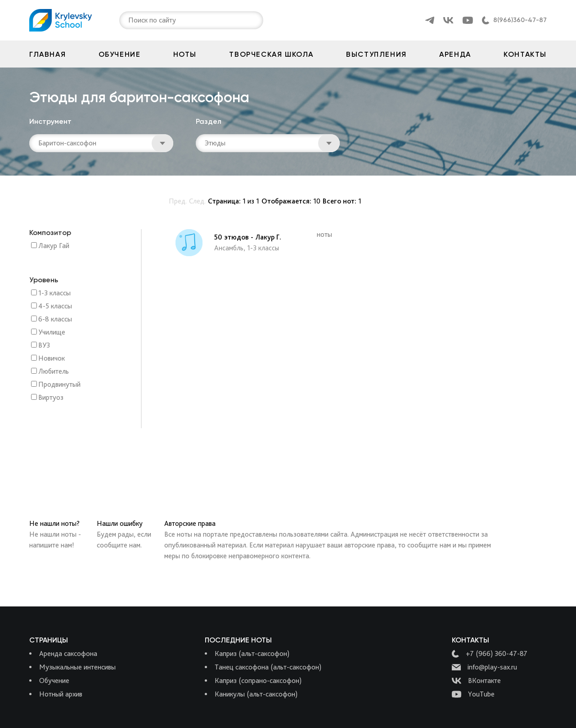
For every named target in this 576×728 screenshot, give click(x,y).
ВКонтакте (476, 681)
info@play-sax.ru (484, 667)
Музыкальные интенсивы (77, 667)
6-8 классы (55, 319)
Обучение (120, 54)
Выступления (376, 54)
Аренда (455, 54)
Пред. (178, 201)
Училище (52, 332)
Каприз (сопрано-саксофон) (258, 681)
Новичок (52, 359)
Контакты (525, 54)
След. (197, 201)
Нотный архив (61, 694)
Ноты (185, 54)
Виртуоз (51, 398)
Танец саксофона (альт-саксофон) (268, 667)
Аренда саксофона (68, 653)
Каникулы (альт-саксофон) (256, 694)
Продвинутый (59, 385)
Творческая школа (271, 54)
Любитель (54, 372)
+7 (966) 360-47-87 (490, 654)
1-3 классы (54, 293)
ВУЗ (44, 346)
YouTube (473, 694)
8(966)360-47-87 (520, 20)
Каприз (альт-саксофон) (252, 653)
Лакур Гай (54, 246)
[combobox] (129, 20)
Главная (47, 54)
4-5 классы (55, 306)
